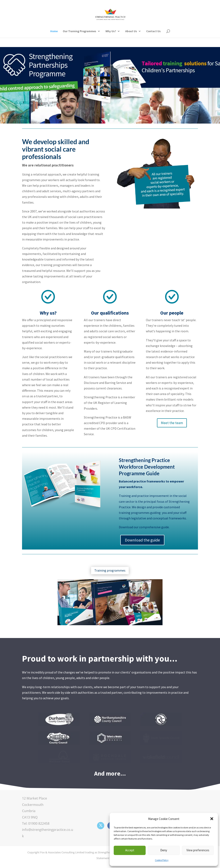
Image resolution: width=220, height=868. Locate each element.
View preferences (198, 850)
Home (54, 31)
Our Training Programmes (80, 31)
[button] (212, 819)
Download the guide (142, 540)
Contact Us (153, 31)
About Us (131, 31)
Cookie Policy (162, 860)
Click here (110, 93)
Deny (164, 850)
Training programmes (110, 570)
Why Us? (111, 31)
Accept (130, 850)
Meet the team (172, 423)
